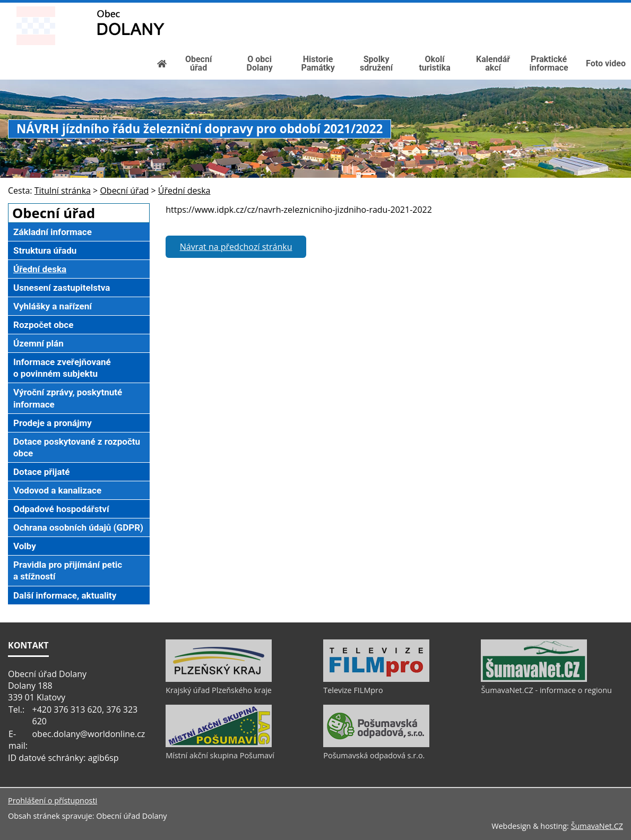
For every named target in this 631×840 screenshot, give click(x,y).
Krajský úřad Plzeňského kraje (219, 690)
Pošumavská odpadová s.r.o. (374, 755)
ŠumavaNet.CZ (597, 826)
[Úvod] (567, 8)
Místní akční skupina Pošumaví (220, 755)
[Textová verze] (595, 19)
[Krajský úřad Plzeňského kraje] (219, 679)
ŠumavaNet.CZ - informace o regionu (546, 690)
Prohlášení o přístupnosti (53, 800)
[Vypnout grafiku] (584, 8)
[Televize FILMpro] (376, 679)
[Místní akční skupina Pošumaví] (219, 744)
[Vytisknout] (619, 8)
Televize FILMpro (353, 690)
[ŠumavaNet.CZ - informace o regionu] (534, 679)
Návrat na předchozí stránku (236, 247)
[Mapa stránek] (601, 8)
